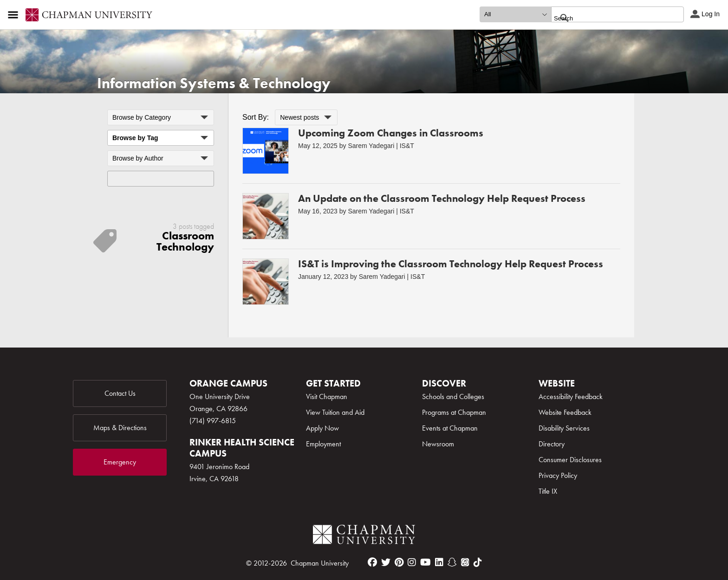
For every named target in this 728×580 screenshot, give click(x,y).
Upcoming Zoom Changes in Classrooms (391, 133)
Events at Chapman (450, 428)
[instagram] (412, 562)
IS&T (407, 146)
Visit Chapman (327, 396)
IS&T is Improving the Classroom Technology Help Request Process (451, 264)
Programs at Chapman (454, 412)
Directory (552, 444)
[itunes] (465, 562)
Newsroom (438, 444)
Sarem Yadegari (371, 146)
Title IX (548, 491)
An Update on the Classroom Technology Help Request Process (442, 198)
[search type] (515, 14)
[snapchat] (452, 562)
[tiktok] (478, 562)
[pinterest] (399, 562)
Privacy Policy (558, 475)
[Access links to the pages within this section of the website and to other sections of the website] (15, 15)
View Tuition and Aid (335, 412)
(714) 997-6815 (213, 421)
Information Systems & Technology (214, 83)
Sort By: (256, 117)
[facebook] (372, 562)
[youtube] (426, 562)
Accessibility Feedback (571, 396)
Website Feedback (565, 412)
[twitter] (386, 562)
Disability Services (564, 428)
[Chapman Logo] (364, 536)
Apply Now (322, 428)
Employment (323, 444)
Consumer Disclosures (570, 460)
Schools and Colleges (453, 396)
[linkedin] (439, 562)
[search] (608, 18)
